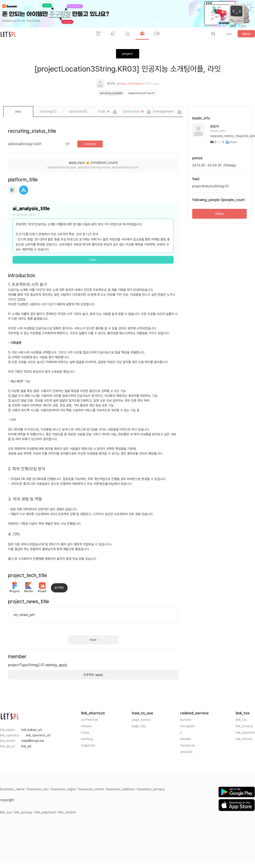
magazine (88, 745)
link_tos (241, 720)
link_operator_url (38, 735)
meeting (87, 739)
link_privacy (244, 726)
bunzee (186, 720)
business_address (121, 789)
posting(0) (48, 111)
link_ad (26, 746)
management (164, 111)
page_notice (141, 720)
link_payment (245, 733)
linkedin (186, 739)
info (18, 112)
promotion (134, 112)
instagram (188, 726)
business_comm (91, 789)
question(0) (78, 111)
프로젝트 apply (93, 675)
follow (219, 214)
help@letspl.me (33, 741)
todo (104, 112)
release (86, 726)
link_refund (244, 739)
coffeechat (90, 720)
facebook (187, 745)
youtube (186, 752)
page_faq (139, 726)
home (85, 733)
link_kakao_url (32, 730)
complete (90, 144)
